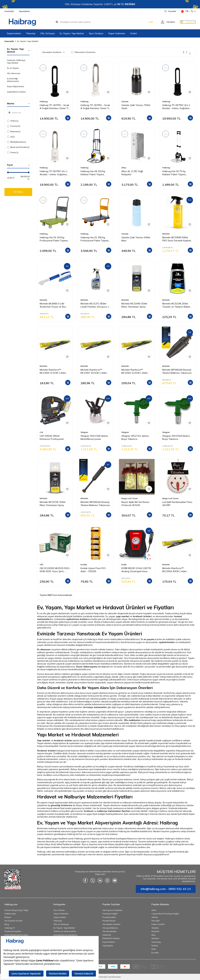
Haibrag (44, 101)
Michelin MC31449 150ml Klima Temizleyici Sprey (134, 305)
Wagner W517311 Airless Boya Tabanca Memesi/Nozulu (135, 438)
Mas (154, 935)
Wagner (84, 432)
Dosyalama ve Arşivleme (65, 935)
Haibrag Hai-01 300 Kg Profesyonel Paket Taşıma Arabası (95, 239)
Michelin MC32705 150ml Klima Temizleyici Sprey (53, 504)
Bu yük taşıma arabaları (49, 847)
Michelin (166, 234)
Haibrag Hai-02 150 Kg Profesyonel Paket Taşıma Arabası (54, 239)
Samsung (156, 942)
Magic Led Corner (130, 498)
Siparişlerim (24, 11)
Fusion (14, 126)
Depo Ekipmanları (16, 86)
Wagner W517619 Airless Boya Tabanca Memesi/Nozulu (176, 438)
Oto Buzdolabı (109, 931)
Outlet (133, 33)
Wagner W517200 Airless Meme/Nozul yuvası (94, 437)
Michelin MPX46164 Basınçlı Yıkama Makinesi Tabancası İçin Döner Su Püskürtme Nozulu (177, 371)
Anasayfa (9, 41)
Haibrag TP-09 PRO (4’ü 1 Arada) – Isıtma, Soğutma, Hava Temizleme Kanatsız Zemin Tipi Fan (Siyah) (176, 107)
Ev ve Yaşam (13, 68)
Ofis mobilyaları (132, 720)
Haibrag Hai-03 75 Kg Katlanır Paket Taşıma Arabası (174, 173)
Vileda (155, 917)
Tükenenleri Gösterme (83, 52)
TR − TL (188, 11)
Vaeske (125, 101)
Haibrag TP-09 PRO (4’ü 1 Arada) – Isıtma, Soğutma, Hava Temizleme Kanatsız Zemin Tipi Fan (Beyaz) (54, 173)
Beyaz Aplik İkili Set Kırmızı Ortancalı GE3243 (135, 504)
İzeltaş (155, 946)
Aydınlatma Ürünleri (16, 92)
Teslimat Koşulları (13, 931)
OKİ (41, 565)
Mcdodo (155, 931)
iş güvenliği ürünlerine (60, 805)
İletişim (8, 917)
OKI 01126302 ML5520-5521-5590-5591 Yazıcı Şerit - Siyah (55, 570)
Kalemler (107, 935)
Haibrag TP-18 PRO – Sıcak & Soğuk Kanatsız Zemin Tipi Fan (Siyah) (55, 107)
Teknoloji (31, 33)
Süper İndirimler (117, 33)
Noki (154, 949)
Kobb (124, 565)
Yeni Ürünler (59, 910)
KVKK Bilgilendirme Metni (16, 935)
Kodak (84, 565)
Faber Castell (158, 924)
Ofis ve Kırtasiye (61, 924)
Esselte (155, 953)
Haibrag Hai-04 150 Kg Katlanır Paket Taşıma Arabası (93, 173)
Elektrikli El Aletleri (111, 938)
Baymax (14, 131)
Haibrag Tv (10, 928)
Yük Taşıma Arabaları (112, 910)
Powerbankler (109, 917)
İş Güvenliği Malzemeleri (13, 80)
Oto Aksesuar (14, 73)
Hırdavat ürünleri (47, 751)
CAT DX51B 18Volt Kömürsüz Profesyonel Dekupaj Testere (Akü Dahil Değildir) (54, 438)
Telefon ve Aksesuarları (65, 931)
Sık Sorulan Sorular (13, 921)
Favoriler (170, 11)
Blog (7, 924)
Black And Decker (18, 147)
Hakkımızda (10, 914)
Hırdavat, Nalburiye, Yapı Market (16, 61)
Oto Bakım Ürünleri (111, 924)
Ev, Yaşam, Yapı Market (72, 33)
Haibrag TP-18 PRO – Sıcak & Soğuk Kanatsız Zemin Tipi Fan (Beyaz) (96, 107)
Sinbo (13, 121)
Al (11, 137)
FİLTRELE (18, 193)
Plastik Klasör (109, 921)
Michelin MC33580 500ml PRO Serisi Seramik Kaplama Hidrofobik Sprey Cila (177, 239)
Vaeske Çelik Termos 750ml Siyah (136, 107)
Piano (13, 152)
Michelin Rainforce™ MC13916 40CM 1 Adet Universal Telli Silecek (174, 570)
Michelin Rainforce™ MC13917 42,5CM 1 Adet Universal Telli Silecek (94, 371)
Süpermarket (14, 33)
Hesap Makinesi (110, 928)
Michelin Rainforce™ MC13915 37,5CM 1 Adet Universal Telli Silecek (53, 371)
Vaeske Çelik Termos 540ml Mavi (136, 239)
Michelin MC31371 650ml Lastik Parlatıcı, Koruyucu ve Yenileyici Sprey (95, 305)
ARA (145, 22)
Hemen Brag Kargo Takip (16, 910)
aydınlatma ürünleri (77, 619)
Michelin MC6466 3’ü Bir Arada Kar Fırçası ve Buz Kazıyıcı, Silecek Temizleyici (54, 305)
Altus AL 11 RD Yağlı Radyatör (132, 173)
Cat (41, 432)
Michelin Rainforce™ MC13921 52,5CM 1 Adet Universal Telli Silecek (134, 371)
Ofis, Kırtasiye (47, 33)
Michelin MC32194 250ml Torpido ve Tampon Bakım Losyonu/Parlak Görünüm (176, 305)
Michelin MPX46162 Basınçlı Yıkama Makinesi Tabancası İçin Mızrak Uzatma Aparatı (95, 504)
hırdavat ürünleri (142, 616)
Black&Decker (17, 142)
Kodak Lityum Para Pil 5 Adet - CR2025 (93, 570)
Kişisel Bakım (109, 942)
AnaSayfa (9, 11)
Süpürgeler (108, 946)
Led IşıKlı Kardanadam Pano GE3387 (177, 504)
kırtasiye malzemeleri (95, 707)
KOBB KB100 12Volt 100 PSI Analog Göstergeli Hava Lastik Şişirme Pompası (136, 570)
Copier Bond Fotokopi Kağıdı (165, 914)
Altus (124, 168)
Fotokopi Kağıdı (110, 914)
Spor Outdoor (96, 33)
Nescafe (156, 921)
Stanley (155, 928)
